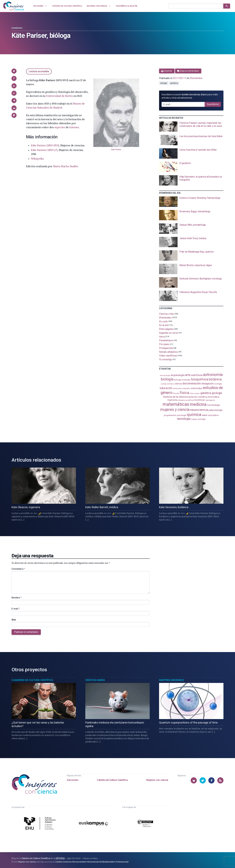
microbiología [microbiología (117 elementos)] (213, 405)
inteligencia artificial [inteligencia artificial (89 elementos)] (186, 400)
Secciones (73, 780)
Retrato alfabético (169, 352)
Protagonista (166, 348)
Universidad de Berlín (59, 96)
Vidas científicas (168, 356)
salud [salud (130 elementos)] (204, 415)
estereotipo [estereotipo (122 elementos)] (197, 388)
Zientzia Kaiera (95, 680)
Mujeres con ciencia (157, 780)
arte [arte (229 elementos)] (188, 375)
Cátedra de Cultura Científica (112, 780)
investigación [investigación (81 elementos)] (210, 400)
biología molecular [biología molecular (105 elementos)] (182, 380)
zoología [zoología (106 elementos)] (202, 419)
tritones (74, 127)
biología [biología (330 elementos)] (167, 379)
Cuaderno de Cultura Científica (32, 680)
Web (14, 620)
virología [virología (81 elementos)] (194, 419)
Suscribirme (213, 104)
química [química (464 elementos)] (194, 414)
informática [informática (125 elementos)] (214, 397)
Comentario (18, 569)
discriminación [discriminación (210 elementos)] (192, 383)
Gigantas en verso (169, 333)
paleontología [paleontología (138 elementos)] (215, 410)
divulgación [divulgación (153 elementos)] (208, 384)
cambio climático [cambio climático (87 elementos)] (167, 384)
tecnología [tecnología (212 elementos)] (184, 419)
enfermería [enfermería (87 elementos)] (177, 389)
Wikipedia (37, 159)
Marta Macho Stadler (66, 166)
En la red (164, 325)
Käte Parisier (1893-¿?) (44, 150)
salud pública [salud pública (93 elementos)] (213, 415)
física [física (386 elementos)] (184, 393)
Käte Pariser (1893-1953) (45, 145)
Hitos (162, 337)
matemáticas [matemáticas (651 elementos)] (176, 404)
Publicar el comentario (26, 632)
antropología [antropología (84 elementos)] (165, 375)
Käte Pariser (116, 149)
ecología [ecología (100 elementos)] (218, 384)
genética (174, 83)
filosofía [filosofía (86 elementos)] (176, 393)
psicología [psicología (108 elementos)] (182, 415)
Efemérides (17, 28)
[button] (14, 71)
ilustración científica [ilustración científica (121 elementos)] (197, 397)
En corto (163, 321)
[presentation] (191, 127)
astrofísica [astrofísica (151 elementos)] (197, 375)
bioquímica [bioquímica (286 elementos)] (200, 379)
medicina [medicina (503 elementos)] (198, 404)
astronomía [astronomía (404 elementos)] (213, 375)
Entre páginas (166, 329)
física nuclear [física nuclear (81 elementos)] (195, 393)
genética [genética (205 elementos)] (206, 393)
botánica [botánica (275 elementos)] (215, 379)
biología (164, 83)
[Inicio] (14, 6)
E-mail (16, 609)
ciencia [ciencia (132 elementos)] (178, 384)
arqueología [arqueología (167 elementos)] (178, 375)
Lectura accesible (39, 71)
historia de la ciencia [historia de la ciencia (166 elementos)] (175, 397)
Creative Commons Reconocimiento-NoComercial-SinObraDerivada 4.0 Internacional (92, 862)
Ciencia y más (166, 314)
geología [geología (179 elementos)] (217, 393)
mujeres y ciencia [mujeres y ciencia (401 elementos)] (175, 410)
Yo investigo (166, 359)
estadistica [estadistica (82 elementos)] (186, 389)
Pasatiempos (166, 340)
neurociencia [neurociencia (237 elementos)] (199, 410)
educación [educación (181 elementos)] (166, 388)
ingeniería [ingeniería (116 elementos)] (172, 400)
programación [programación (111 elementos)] (170, 415)
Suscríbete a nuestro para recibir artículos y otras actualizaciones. (190, 96)
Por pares (164, 344)
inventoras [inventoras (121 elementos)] (200, 400)
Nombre (16, 598)
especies (60, 127)
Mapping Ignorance (172, 680)
